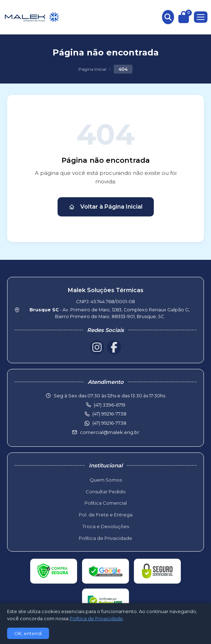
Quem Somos (106, 480)
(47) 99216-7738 (109, 423)
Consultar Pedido (106, 492)
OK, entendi (28, 633)
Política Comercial (106, 503)
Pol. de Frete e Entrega (106, 515)
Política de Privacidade (105, 538)
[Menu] (201, 17)
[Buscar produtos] (168, 17)
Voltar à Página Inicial (106, 207)
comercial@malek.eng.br (110, 432)
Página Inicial (92, 69)
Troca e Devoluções (106, 526)
